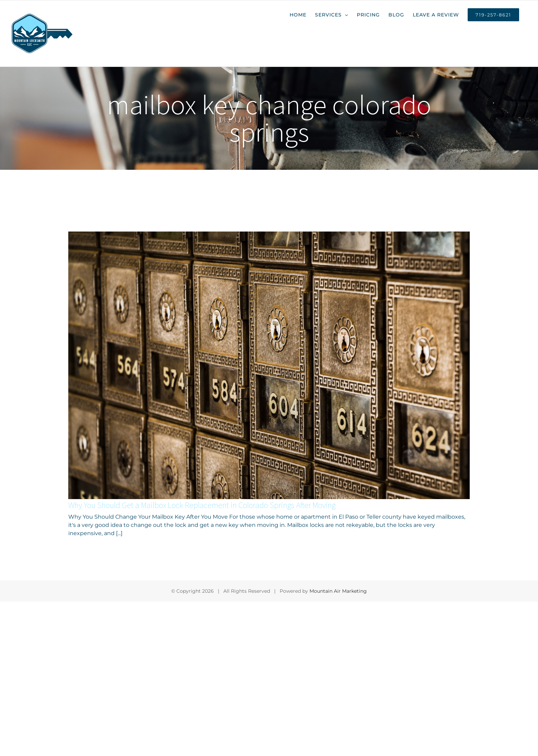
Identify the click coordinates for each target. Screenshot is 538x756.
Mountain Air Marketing (338, 591)
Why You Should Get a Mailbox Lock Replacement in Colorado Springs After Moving (202, 505)
